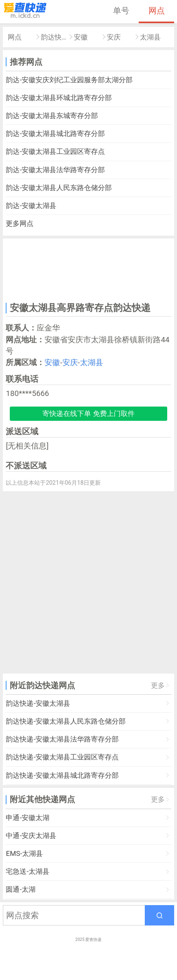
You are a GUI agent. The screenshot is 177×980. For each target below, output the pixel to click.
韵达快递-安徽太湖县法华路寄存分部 (62, 739)
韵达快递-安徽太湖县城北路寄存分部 (62, 775)
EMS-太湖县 (24, 853)
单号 (121, 11)
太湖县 (150, 37)
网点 (157, 11)
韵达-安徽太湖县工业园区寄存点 (55, 151)
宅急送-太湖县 (28, 871)
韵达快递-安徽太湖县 (38, 703)
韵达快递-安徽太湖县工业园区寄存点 (62, 757)
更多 (158, 685)
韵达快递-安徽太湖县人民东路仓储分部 (66, 721)
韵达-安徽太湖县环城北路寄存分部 (59, 98)
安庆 (114, 37)
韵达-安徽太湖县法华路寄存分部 (55, 170)
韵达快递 (55, 37)
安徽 (81, 37)
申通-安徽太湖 (28, 818)
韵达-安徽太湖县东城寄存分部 (52, 116)
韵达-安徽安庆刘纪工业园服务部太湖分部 (69, 80)
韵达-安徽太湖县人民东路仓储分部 (59, 188)
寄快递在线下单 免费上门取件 (88, 413)
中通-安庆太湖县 (31, 836)
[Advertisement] (88, 269)
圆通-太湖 (21, 889)
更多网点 (20, 223)
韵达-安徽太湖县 (31, 206)
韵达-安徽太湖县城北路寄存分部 (55, 133)
